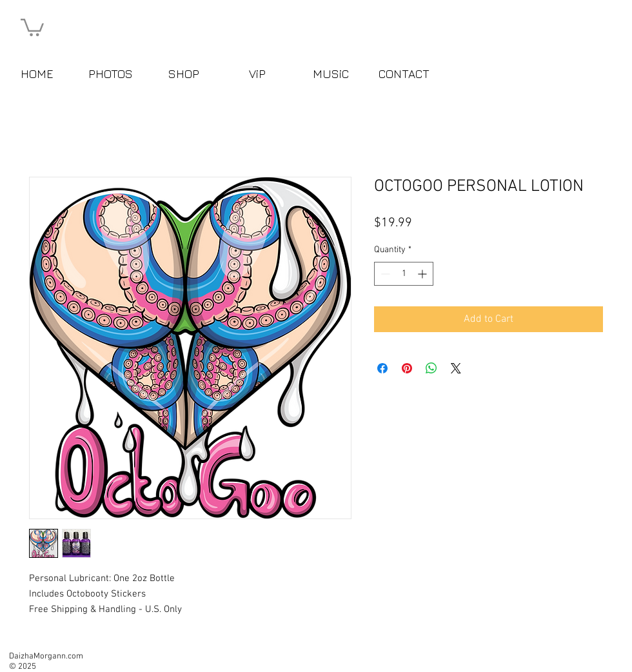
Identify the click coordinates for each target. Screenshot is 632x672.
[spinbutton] (404, 274)
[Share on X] (456, 368)
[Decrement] (384, 274)
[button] (32, 26)
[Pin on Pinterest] (407, 368)
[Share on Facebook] (382, 368)
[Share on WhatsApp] (431, 368)
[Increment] (423, 274)
